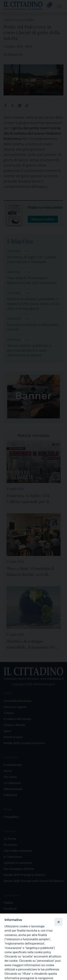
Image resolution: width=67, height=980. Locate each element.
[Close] (58, 922)
